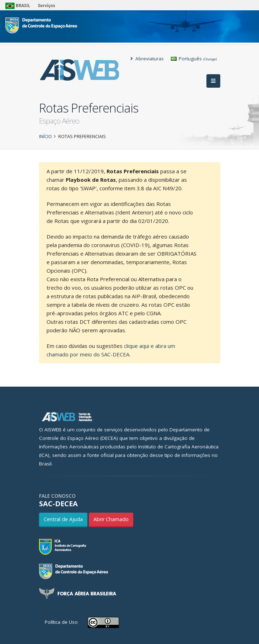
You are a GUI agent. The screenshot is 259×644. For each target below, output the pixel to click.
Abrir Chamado (111, 519)
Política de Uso (61, 622)
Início (45, 136)
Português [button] (194, 59)
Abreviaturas (147, 59)
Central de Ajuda (63, 519)
